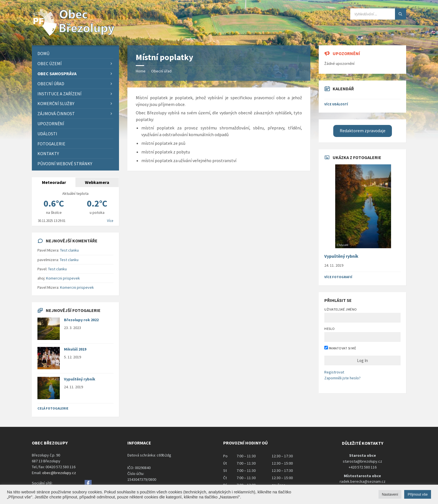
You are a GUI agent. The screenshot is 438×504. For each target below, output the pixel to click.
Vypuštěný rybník (80, 379)
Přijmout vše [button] (418, 494)
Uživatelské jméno (341, 309)
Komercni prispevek (63, 278)
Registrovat (334, 372)
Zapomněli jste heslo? (342, 378)
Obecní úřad (161, 71)
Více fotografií (338, 277)
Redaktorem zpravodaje (363, 131)
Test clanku (69, 250)
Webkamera (97, 182)
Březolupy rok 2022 (81, 320)
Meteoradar (54, 182)
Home (141, 71)
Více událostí (336, 104)
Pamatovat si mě (340, 348)
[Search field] (378, 14)
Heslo (329, 329)
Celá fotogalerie (53, 408)
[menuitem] (75, 54)
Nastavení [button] (390, 494)
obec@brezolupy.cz (59, 473)
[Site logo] (74, 34)
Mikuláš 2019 (75, 349)
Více (110, 221)
